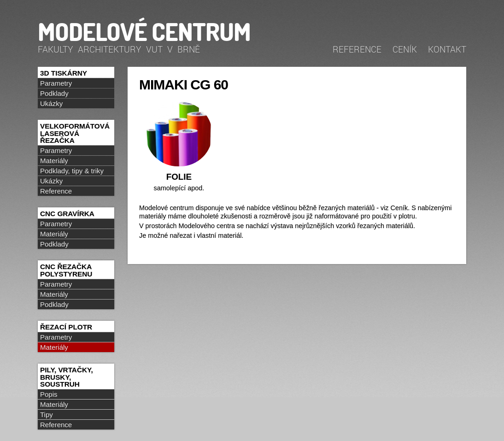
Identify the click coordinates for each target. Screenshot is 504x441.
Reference (357, 49)
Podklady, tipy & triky (72, 171)
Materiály (54, 161)
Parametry (56, 83)
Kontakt (447, 49)
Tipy (47, 415)
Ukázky (51, 103)
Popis (49, 394)
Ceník (405, 49)
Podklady (54, 93)
